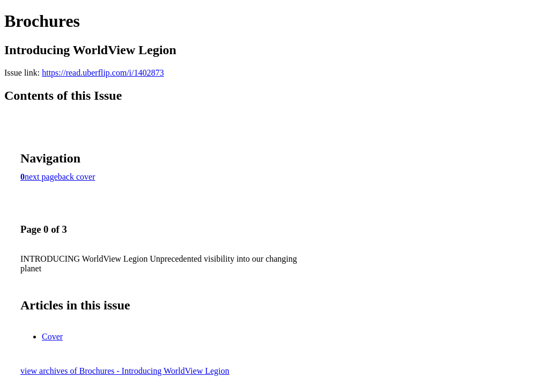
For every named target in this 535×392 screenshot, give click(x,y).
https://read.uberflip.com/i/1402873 (103, 73)
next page (41, 177)
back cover (77, 177)
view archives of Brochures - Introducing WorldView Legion (125, 371)
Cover (52, 336)
